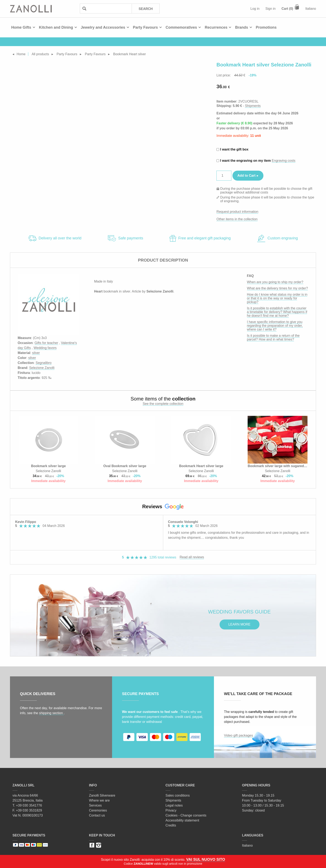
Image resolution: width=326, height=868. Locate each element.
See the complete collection (163, 404)
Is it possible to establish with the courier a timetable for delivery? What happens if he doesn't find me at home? (277, 312)
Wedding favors (45, 348)
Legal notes (174, 805)
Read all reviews (192, 557)
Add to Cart (246, 176)
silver (36, 353)
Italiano (311, 9)
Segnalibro (44, 363)
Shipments (253, 106)
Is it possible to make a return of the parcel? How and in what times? (273, 337)
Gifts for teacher (46, 343)
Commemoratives (181, 27)
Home (21, 54)
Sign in (271, 9)
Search (146, 9)
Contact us (97, 815)
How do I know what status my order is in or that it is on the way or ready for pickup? (277, 298)
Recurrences (216, 27)
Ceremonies (98, 810)
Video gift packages (238, 735)
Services (95, 805)
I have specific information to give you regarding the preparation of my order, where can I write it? (275, 326)
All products (40, 54)
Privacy (171, 810)
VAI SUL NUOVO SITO (206, 859)
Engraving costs (284, 161)
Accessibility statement (182, 820)
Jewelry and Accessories (103, 27)
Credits (171, 825)
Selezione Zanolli (42, 368)
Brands (242, 27)
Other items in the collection (237, 219)
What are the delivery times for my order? (277, 288)
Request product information (237, 212)
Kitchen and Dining (56, 27)
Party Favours (145, 27)
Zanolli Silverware (102, 795)
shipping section (51, 713)
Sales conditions (178, 795)
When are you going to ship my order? (275, 282)
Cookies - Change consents (186, 815)
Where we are (99, 800)
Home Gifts (21, 27)
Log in (255, 9)
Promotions (266, 27)
